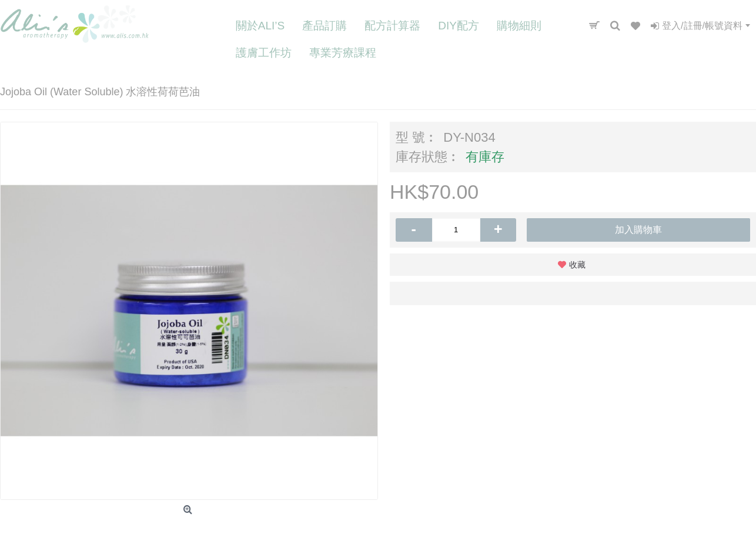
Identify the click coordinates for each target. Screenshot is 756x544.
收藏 (577, 265)
